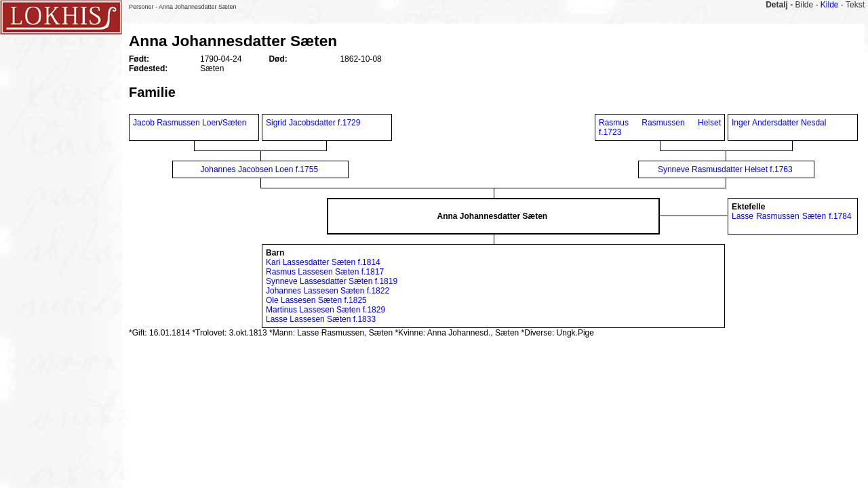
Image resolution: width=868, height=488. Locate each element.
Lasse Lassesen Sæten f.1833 (321, 319)
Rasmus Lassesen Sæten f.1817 (325, 272)
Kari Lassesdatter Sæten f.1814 (323, 262)
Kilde (830, 5)
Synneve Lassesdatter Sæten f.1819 (332, 281)
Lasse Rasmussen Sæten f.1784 (792, 216)
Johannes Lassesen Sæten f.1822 (328, 291)
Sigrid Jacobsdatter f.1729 (313, 123)
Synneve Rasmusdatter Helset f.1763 (725, 169)
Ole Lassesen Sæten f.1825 (316, 300)
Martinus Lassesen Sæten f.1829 (325, 310)
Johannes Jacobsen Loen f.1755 (259, 169)
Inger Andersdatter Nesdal (779, 123)
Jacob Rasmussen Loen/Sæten (190, 123)
